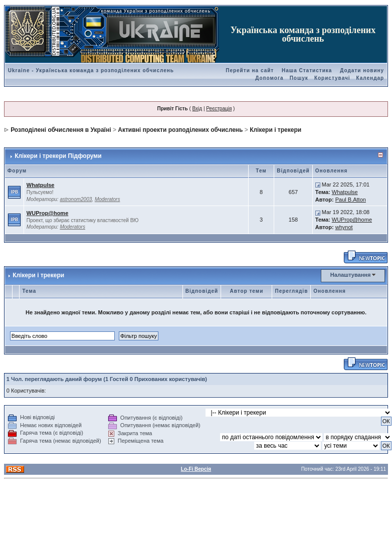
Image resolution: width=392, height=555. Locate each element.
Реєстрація (219, 109)
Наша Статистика (307, 70)
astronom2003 (76, 199)
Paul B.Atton (351, 200)
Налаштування (351, 275)
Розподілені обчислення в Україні (61, 130)
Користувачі (332, 78)
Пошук (299, 78)
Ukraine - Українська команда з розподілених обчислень (91, 70)
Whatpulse (41, 185)
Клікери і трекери (275, 130)
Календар (370, 78)
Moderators (108, 199)
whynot (344, 227)
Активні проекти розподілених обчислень (180, 130)
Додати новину (362, 70)
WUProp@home (47, 213)
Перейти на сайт (250, 70)
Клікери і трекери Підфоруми (58, 156)
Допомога (269, 78)
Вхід (198, 109)
